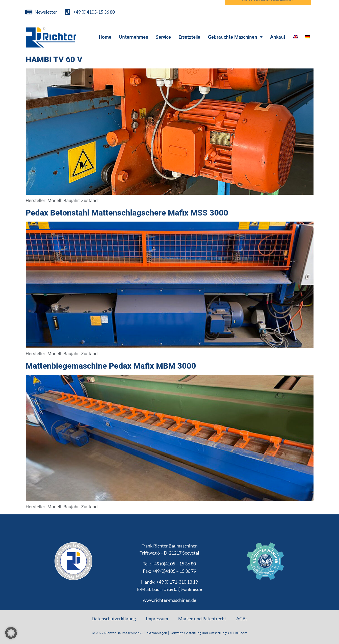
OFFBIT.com (238, 633)
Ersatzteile (189, 37)
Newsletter (46, 12)
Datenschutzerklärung (114, 618)
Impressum (157, 618)
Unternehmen (134, 37)
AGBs (242, 618)
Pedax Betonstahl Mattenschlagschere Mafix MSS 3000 (127, 213)
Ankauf (278, 37)
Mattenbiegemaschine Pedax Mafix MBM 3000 (111, 366)
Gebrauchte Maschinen (235, 37)
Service (163, 37)
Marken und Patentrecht (202, 618)
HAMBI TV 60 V (54, 59)
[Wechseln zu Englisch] (295, 37)
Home (105, 37)
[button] (11, 633)
